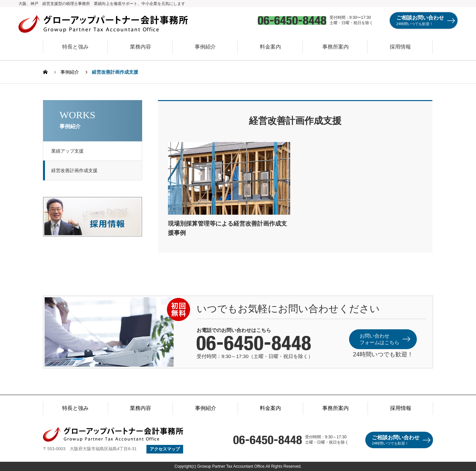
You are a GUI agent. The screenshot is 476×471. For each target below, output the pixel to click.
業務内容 (140, 47)
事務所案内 (336, 47)
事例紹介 (205, 47)
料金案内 (270, 47)
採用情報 (400, 47)
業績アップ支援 (69, 151)
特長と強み (75, 47)
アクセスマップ (165, 449)
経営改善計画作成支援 (76, 170)
